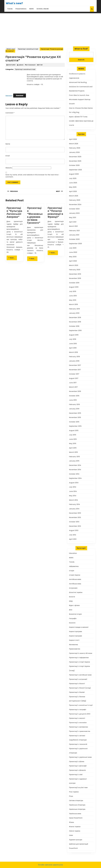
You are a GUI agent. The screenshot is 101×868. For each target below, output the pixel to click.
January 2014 (74, 509)
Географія (73, 618)
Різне (71, 796)
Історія (72, 571)
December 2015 (75, 413)
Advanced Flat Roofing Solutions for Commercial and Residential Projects (81, 87)
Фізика (72, 822)
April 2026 (73, 139)
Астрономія (73, 588)
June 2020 (73, 252)
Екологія (72, 623)
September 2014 (75, 478)
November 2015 (75, 417)
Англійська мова (75, 579)
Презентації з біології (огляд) (80, 688)
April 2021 (73, 222)
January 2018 (74, 361)
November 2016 (75, 391)
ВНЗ (71, 610)
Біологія (72, 597)
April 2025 (73, 191)
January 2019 (74, 313)
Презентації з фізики (77, 762)
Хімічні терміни (75, 831)
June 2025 (73, 183)
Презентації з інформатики (79, 658)
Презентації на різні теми (78, 787)
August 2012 (74, 530)
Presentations (21, 9)
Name (8, 144)
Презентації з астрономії (78, 679)
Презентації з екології (77, 718)
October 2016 (74, 396)
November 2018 (75, 322)
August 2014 (74, 483)
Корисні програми (76, 632)
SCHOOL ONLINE (43, 9)
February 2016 (75, 404)
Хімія (71, 835)
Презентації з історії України (80, 662)
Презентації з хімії (76, 775)
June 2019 (73, 296)
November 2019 (75, 278)
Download (20, 95)
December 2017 (75, 365)
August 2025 (74, 174)
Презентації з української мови (80, 757)
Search (81, 60)
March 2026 (74, 144)
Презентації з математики (79, 727)
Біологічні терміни (76, 592)
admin (21, 65)
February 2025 (75, 200)
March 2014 (73, 500)
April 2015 (73, 448)
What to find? (81, 49)
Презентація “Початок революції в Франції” (55, 212)
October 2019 (74, 283)
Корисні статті (74, 640)
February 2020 (75, 270)
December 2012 (75, 526)
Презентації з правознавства (80, 731)
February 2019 (75, 309)
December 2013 (75, 513)
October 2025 (74, 165)
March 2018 (73, 352)
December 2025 (75, 157)
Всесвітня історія (75, 614)
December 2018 (75, 317)
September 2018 (75, 331)
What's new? (14, 3)
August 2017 (74, 378)
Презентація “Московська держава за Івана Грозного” (35, 215)
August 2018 (74, 335)
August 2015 (74, 430)
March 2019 (73, 304)
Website (9, 168)
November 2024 (75, 204)
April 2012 (73, 539)
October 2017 (74, 374)
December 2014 (75, 465)
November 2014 (75, 470)
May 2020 (73, 257)
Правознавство (75, 649)
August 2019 (74, 287)
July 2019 (73, 291)
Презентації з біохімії (77, 692)
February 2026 (75, 148)
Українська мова (75, 814)
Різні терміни (74, 792)
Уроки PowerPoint (76, 818)
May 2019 (73, 300)
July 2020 (73, 248)
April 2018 (73, 348)
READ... (13, 258)
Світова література (76, 801)
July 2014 (73, 487)
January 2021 (74, 235)
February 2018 (75, 357)
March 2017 (73, 387)
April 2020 (73, 261)
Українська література (77, 805)
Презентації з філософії (78, 766)
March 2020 (74, 265)
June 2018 (73, 344)
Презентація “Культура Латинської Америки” (14, 212)
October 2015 (74, 422)
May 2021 (73, 218)
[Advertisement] (50, 32)
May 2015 (73, 444)
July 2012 (73, 535)
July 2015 (73, 435)
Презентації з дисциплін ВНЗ (80, 714)
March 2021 (73, 226)
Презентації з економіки (78, 723)
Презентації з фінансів (77, 770)
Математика (74, 645)
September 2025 (76, 170)
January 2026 (74, 152)
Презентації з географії (78, 710)
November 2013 (75, 517)
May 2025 (73, 187)
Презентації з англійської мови (80, 675)
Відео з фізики (74, 605)
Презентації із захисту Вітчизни (81, 653)
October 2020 (74, 239)
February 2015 (75, 457)
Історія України (75, 575)
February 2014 (75, 504)
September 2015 (75, 426)
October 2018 (74, 326)
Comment (10, 113)
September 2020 (76, 244)
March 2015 (73, 452)
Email (8, 156)
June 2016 (73, 400)
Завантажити (9, 96)
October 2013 (74, 522)
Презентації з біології (77, 684)
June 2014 (73, 491)
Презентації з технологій (78, 744)
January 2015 (74, 461)
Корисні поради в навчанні (79, 627)
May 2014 (73, 496)
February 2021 (74, 231)
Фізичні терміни (75, 827)
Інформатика (74, 566)
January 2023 (74, 213)
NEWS (32, 9)
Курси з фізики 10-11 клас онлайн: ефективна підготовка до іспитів (81, 121)
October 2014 (74, 474)
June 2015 (73, 439)
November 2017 (75, 370)
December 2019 (75, 274)
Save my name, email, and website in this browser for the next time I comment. (32, 176)
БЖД (71, 601)
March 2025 (74, 196)
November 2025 (75, 161)
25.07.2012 (12, 65)
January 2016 (74, 409)
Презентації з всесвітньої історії (28, 49)
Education (73, 553)
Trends (10, 9)
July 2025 (73, 178)
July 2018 (73, 339)
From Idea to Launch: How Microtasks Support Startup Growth (80, 99)
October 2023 (74, 209)
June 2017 (73, 383)
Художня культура (76, 840)
